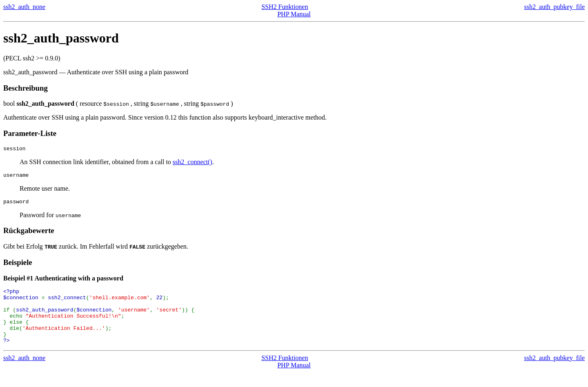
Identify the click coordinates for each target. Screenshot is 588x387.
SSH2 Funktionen (285, 7)
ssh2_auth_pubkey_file (555, 7)
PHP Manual (294, 14)
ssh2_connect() (193, 163)
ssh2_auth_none (24, 7)
